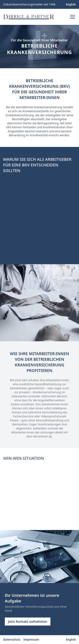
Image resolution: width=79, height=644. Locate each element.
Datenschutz (12, 639)
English (71, 4)
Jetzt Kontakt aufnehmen (28, 622)
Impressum (31, 639)
